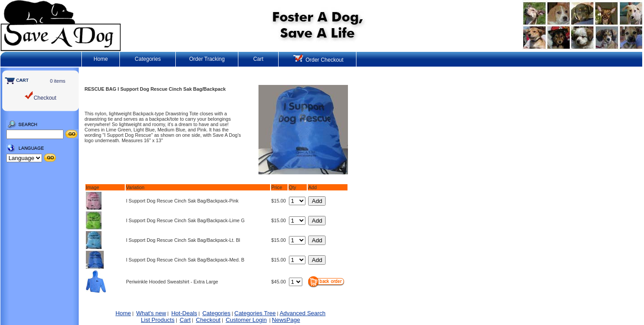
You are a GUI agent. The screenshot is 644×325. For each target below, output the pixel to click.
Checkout (208, 320)
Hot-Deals (184, 313)
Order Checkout (318, 60)
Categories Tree (255, 313)
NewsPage (286, 320)
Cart (258, 59)
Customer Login (246, 320)
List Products (158, 320)
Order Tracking (207, 59)
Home (101, 59)
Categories (148, 59)
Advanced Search (303, 313)
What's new (151, 313)
